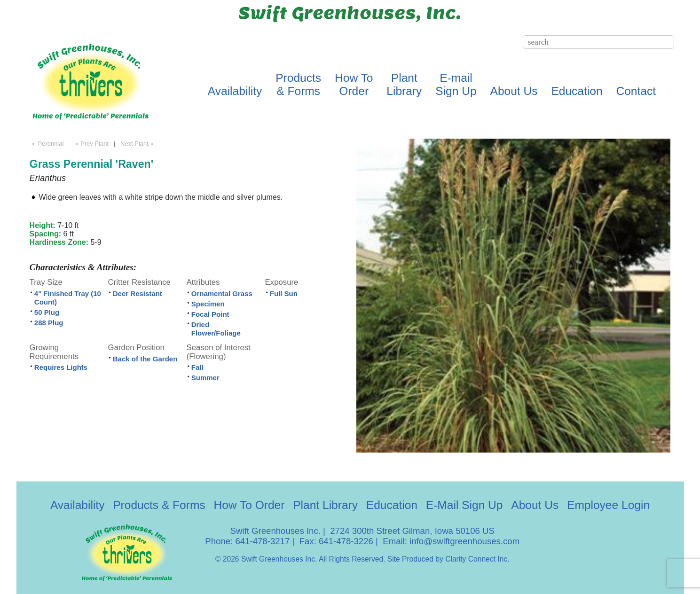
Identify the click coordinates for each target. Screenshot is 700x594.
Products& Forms (298, 84)
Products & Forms (159, 505)
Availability (235, 91)
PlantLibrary (404, 84)
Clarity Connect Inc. (477, 559)
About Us (514, 91)
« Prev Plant (91, 144)
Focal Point (210, 314)
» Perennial (47, 144)
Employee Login (608, 505)
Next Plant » (138, 144)
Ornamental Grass (222, 293)
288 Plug (49, 323)
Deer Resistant (138, 293)
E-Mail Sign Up (464, 505)
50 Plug (47, 312)
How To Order (249, 505)
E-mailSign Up (456, 84)
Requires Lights (61, 367)
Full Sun (284, 293)
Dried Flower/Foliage (216, 329)
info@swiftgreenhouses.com (464, 541)
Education (577, 91)
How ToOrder (354, 84)
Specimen (208, 304)
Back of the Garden (145, 359)
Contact (636, 91)
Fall (197, 367)
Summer (205, 378)
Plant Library (325, 505)
